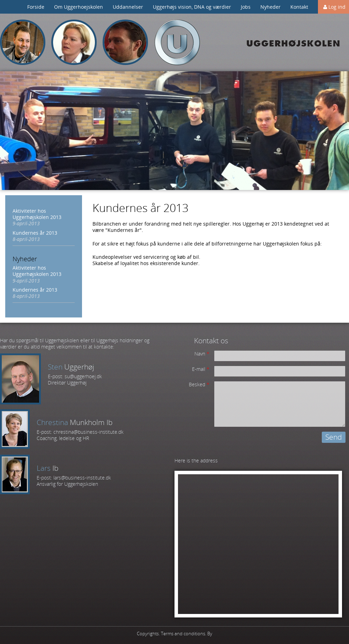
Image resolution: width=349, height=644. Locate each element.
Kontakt (299, 7)
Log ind (337, 7)
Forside (36, 7)
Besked (199, 385)
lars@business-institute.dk (82, 478)
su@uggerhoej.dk (83, 376)
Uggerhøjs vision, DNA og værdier (192, 7)
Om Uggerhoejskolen (79, 7)
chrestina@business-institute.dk (88, 432)
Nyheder (270, 7)
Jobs (246, 7)
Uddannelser (128, 7)
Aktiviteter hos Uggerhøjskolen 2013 (37, 214)
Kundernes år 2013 (35, 233)
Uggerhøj (177, 42)
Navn (202, 354)
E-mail (201, 369)
